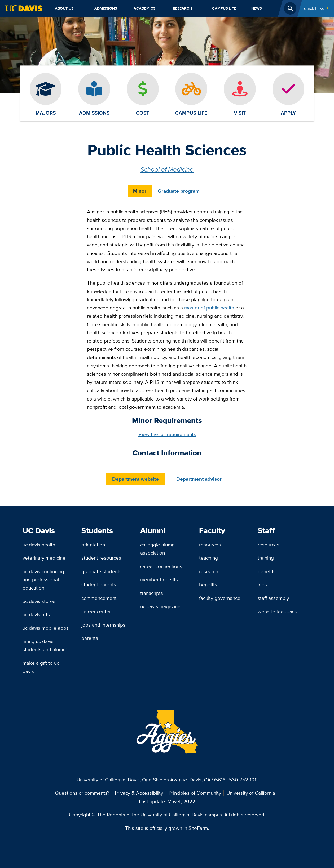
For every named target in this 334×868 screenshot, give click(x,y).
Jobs (262, 584)
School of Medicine (167, 169)
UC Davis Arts (36, 614)
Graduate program (179, 191)
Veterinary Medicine (44, 558)
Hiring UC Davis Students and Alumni (45, 645)
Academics (144, 8)
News (256, 8)
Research (182, 8)
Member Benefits (159, 579)
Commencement (99, 598)
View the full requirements (167, 434)
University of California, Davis (108, 780)
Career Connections (161, 566)
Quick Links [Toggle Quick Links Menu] (314, 8)
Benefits (208, 584)
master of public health (209, 308)
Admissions (106, 8)
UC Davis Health (39, 545)
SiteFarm (198, 828)
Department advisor (199, 479)
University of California (251, 793)
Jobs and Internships (103, 625)
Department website (135, 479)
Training (266, 558)
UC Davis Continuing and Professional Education (43, 579)
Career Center (96, 611)
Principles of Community (195, 793)
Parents (90, 638)
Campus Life (224, 8)
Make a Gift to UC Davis (41, 667)
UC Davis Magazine (160, 606)
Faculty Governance (220, 598)
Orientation (93, 545)
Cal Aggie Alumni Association (158, 549)
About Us (64, 8)
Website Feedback (277, 611)
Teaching (208, 558)
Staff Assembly (273, 598)
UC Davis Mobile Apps (46, 628)
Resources (210, 545)
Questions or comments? (82, 793)
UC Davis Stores (39, 601)
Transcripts (152, 593)
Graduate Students (102, 571)
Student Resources (101, 558)
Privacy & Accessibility (139, 793)
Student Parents (99, 584)
